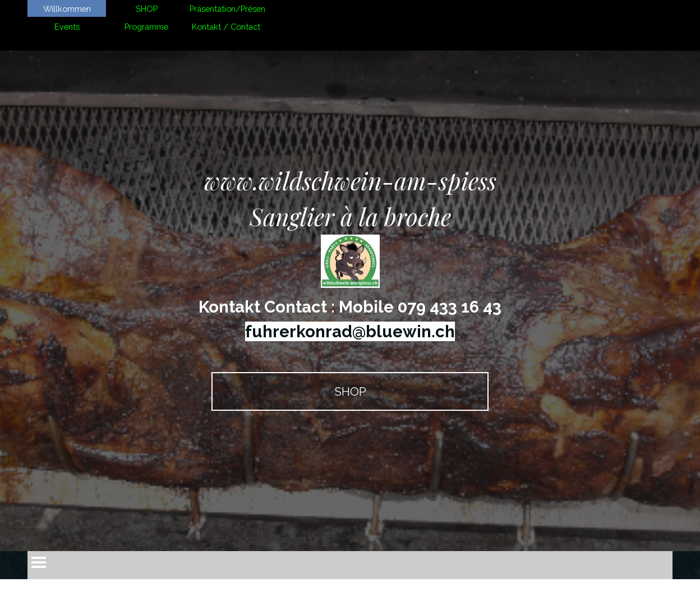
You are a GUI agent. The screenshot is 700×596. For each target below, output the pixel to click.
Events (67, 27)
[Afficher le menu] (39, 562)
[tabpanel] (350, 253)
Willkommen (67, 9)
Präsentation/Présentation (238, 9)
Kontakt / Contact (226, 27)
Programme (146, 27)
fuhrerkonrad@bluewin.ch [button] (350, 331)
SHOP (147, 9)
